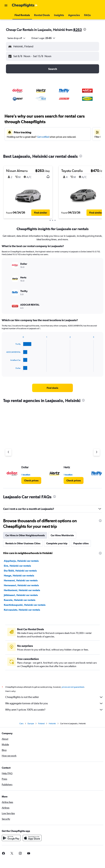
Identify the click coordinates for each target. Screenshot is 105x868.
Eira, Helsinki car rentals (17, 566)
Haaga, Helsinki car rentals (19, 576)
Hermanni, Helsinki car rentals (21, 580)
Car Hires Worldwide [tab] (62, 535)
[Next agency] (97, 452)
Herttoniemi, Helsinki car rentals (22, 590)
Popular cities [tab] (81, 543)
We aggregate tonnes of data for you (54, 703)
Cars (21, 724)
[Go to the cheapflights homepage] (25, 5)
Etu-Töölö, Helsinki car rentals (20, 571)
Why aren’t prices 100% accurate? (54, 710)
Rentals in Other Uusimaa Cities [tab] (23, 543)
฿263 (77, 30)
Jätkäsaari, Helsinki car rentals (21, 595)
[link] (52, 388)
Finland (41, 724)
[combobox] (17, 38)
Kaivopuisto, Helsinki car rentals (22, 610)
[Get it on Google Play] (11, 838)
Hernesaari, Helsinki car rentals (21, 585)
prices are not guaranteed (73, 687)
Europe (31, 724)
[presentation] (85, 29)
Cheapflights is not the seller (54, 697)
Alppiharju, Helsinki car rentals (21, 561)
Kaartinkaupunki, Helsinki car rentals (25, 605)
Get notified (43, 137)
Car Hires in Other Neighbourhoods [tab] (25, 535)
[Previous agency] (8, 452)
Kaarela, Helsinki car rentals (20, 600)
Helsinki (52, 724)
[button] (6, 5)
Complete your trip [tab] (57, 543)
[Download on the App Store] (32, 838)
